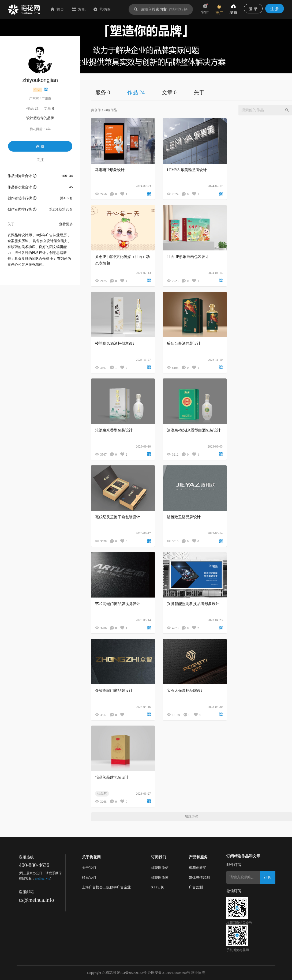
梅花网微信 (160, 868)
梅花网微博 (160, 878)
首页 (57, 9)
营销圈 (102, 9)
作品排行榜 (175, 9)
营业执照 (198, 973)
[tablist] (192, 92)
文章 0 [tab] (169, 92)
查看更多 (66, 224)
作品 (32, 109)
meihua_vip (42, 878)
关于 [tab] (199, 92)
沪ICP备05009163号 (132, 973)
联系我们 (89, 878)
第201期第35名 (61, 209)
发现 (79, 9)
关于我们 (89, 868)
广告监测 (196, 887)
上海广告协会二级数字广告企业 (106, 887)
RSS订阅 (158, 887)
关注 (40, 160)
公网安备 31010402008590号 (169, 973)
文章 (49, 109)
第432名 (66, 198)
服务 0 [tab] (103, 92)
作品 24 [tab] (136, 92)
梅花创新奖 (198, 868)
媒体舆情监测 (199, 878)
